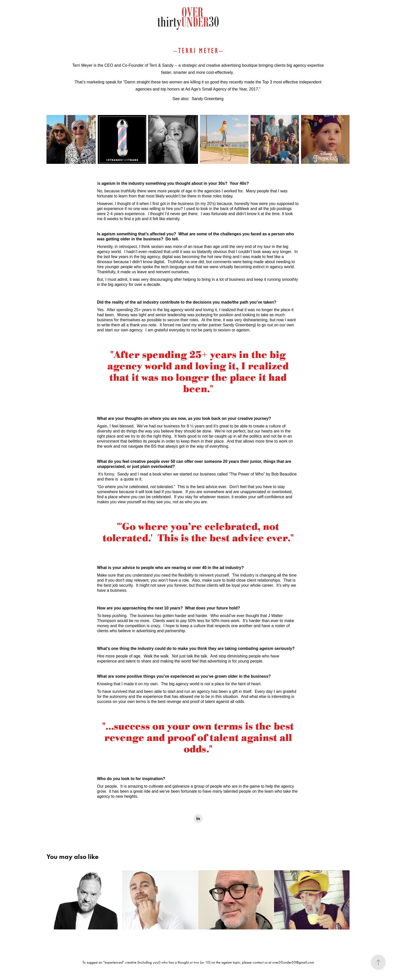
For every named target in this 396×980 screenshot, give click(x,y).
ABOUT (40, 28)
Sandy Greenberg (208, 99)
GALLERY (63, 28)
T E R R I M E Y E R (198, 50)
